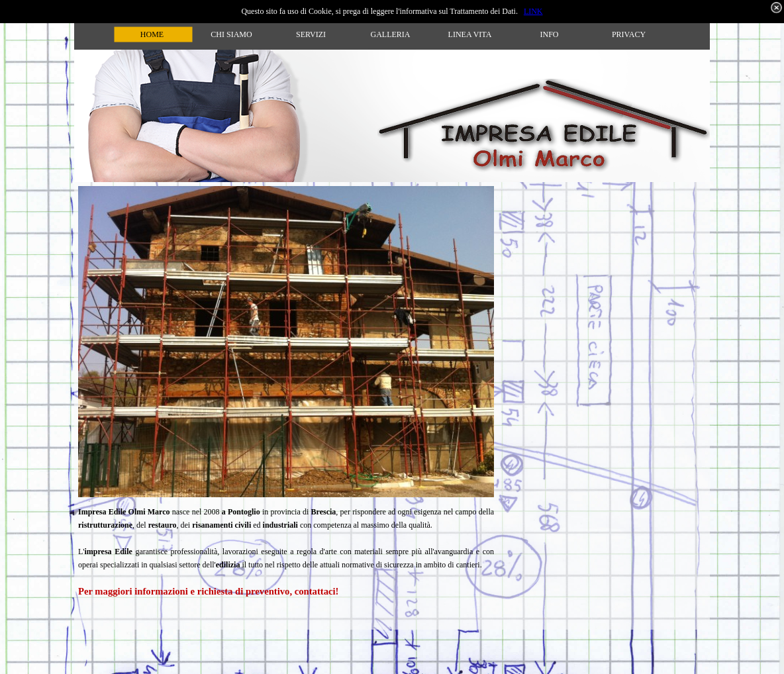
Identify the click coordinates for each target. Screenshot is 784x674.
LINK (533, 11)
